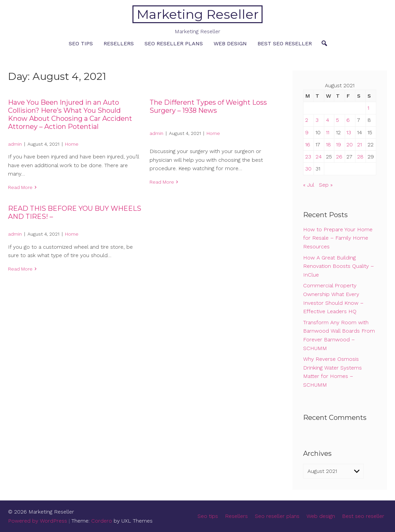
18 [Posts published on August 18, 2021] (328, 144)
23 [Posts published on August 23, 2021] (308, 157)
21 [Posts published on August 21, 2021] (359, 144)
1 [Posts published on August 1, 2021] (368, 108)
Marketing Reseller (198, 14)
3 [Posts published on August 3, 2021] (317, 120)
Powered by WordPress (38, 521)
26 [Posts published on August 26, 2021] (339, 157)
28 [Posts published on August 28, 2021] (360, 157)
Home (72, 144)
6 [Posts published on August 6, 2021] (348, 120)
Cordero (102, 521)
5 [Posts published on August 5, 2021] (337, 120)
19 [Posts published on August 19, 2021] (338, 144)
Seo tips (81, 43)
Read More (20, 187)
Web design (230, 43)
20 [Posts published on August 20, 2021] (350, 144)
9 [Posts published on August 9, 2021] (307, 132)
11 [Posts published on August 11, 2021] (328, 132)
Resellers (119, 43)
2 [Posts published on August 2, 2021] (307, 120)
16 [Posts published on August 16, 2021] (308, 144)
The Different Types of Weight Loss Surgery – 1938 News (208, 106)
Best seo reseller (285, 43)
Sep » (326, 185)
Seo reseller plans (174, 43)
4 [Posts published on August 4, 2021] (328, 120)
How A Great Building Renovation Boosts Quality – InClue (338, 266)
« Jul (308, 185)
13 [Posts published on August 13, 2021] (349, 132)
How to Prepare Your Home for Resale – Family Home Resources (338, 238)
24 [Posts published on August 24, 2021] (319, 157)
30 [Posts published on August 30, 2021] (308, 169)
